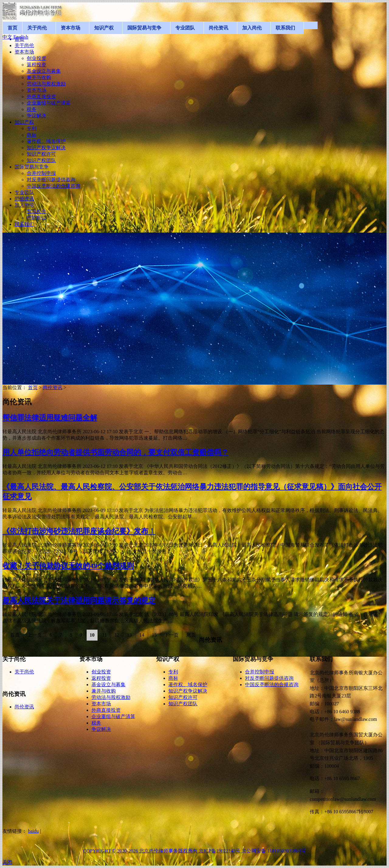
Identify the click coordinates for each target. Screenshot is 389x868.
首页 (33, 387)
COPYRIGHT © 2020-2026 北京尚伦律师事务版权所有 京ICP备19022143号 (162, 851)
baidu (33, 831)
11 (104, 635)
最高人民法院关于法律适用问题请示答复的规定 (79, 600)
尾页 (191, 635)
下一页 (171, 635)
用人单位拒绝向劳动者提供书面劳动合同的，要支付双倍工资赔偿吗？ (115, 452)
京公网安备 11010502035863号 (274, 851)
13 (129, 635)
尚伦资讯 (53, 387)
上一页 (35, 635)
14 (142, 635)
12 (117, 635)
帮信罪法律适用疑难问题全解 (50, 418)
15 (154, 635)
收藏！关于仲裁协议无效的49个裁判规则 (68, 566)
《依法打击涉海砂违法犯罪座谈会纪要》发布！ (79, 531)
